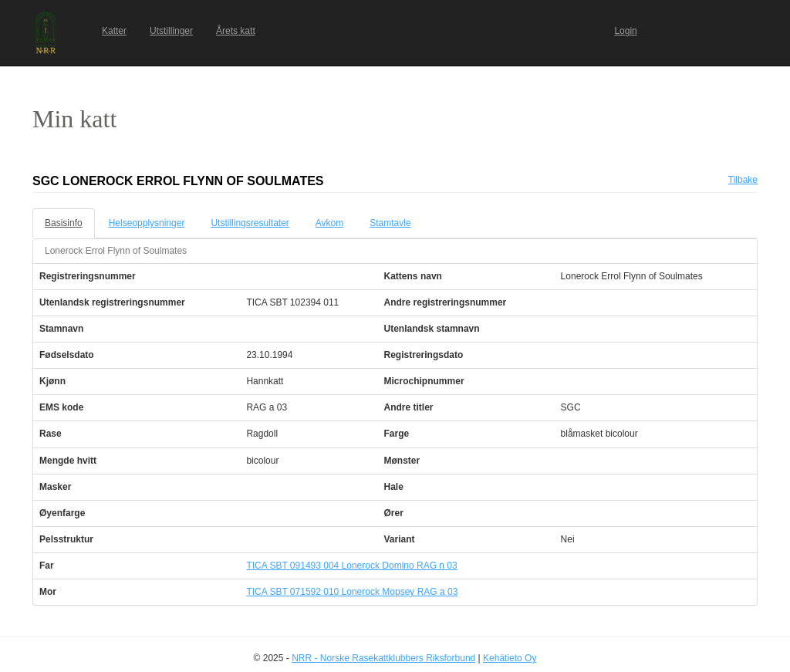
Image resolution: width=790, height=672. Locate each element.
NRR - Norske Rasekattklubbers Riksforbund (383, 658)
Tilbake (743, 180)
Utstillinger (171, 31)
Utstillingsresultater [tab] (250, 223)
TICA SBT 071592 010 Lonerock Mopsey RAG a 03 (352, 592)
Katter (114, 31)
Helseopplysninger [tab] (147, 223)
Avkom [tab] (329, 223)
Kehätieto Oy (510, 658)
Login (625, 31)
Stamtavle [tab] (390, 223)
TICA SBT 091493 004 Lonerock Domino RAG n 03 (351, 566)
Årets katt (236, 31)
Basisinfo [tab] (64, 223)
